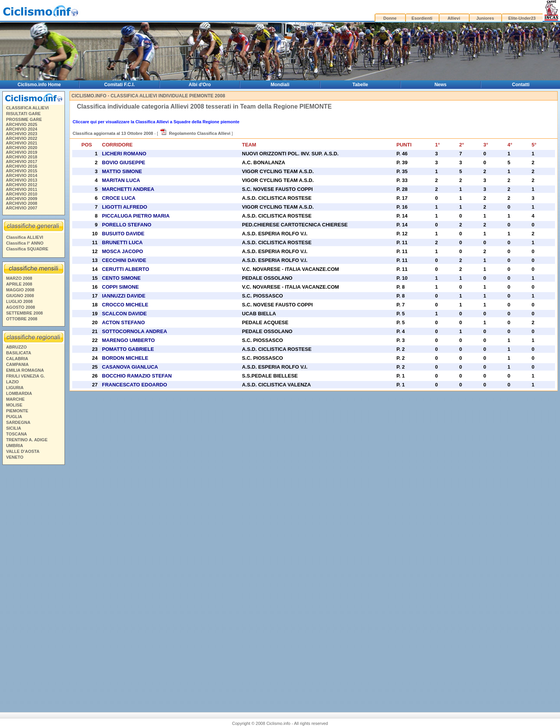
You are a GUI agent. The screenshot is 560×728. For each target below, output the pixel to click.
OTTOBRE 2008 (22, 319)
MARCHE (15, 399)
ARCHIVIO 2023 (21, 134)
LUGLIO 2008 (20, 301)
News (440, 85)
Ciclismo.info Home (39, 85)
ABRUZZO (17, 347)
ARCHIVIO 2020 (21, 148)
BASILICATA (19, 353)
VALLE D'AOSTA (23, 451)
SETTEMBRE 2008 (25, 313)
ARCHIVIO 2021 (21, 143)
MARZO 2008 (19, 278)
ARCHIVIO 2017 (21, 162)
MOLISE (14, 405)
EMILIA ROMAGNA (25, 370)
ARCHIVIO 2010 (21, 194)
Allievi (454, 18)
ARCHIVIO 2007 (21, 208)
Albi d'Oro (200, 85)
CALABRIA (17, 359)
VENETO (15, 457)
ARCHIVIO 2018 (21, 157)
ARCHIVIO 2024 (21, 129)
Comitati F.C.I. (120, 85)
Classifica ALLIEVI (25, 237)
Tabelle (360, 85)
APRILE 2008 (19, 284)
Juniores (485, 18)
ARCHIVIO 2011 (21, 189)
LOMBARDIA (19, 393)
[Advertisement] (33, 585)
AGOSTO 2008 (21, 307)
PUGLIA (14, 417)
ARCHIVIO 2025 (21, 124)
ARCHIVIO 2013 (21, 180)
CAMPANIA (17, 364)
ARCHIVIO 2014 (21, 175)
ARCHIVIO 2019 (21, 152)
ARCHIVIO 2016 (21, 166)
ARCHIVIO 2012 (21, 185)
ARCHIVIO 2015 (21, 171)
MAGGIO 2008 (20, 290)
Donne (390, 18)
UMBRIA (15, 446)
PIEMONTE (17, 411)
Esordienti (422, 18)
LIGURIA (15, 388)
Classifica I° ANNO (25, 243)
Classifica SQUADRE (27, 249)
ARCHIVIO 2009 (21, 199)
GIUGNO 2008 (20, 296)
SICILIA (14, 428)
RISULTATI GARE (24, 114)
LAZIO (13, 382)
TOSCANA (17, 434)
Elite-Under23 (522, 18)
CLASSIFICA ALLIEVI (27, 108)
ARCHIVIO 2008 (21, 203)
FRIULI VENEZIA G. (25, 376)
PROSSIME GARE (24, 119)
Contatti (521, 85)
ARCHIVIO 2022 (21, 138)
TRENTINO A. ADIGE (27, 440)
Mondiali (280, 85)
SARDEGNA (18, 422)
